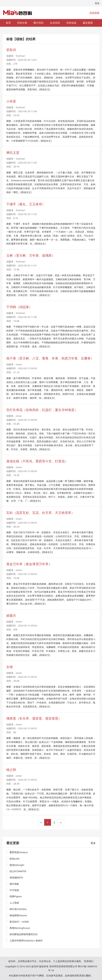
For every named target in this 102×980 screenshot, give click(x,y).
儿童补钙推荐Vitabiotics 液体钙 (26, 941)
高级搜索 (94, 13)
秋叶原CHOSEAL (18, 909)
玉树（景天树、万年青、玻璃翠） (31, 255)
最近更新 (88, 23)
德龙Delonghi (17, 865)
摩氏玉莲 (13, 153)
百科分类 (22, 23)
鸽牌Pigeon (16, 896)
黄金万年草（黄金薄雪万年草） (29, 564)
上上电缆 (14, 903)
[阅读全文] (45, 89)
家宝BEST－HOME (19, 922)
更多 (93, 843)
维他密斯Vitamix (18, 915)
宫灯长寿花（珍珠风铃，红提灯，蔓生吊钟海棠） (42, 410)
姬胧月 (11, 615)
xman (19, 364)
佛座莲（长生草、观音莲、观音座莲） (34, 718)
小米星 (11, 101)
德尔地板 (14, 884)
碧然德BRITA (16, 878)
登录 (97, 3)
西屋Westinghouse (20, 928)
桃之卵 (11, 770)
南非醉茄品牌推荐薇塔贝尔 (24, 934)
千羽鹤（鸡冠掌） (19, 307)
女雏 (10, 667)
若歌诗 (11, 50)
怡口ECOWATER (18, 871)
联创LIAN (15, 859)
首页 (8, 23)
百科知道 (71, 23)
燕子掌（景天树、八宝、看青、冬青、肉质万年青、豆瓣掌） (50, 358)
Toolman (20, 56)
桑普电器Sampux (19, 852)
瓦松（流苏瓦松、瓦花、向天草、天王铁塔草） (40, 513)
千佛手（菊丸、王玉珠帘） (26, 204)
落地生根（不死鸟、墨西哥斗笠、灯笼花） (37, 461)
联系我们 (89, 961)
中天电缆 (14, 890)
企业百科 (55, 23)
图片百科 (39, 23)
